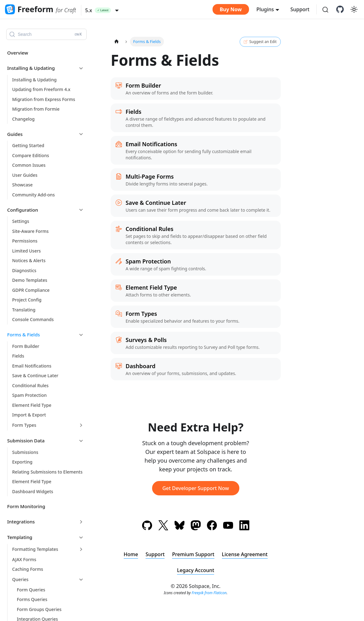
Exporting (22, 462)
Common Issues (29, 165)
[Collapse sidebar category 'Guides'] (81, 134)
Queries (20, 579)
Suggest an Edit (260, 42)
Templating (20, 537)
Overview (18, 53)
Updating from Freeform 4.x (41, 89)
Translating (24, 310)
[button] (102, 10)
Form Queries (31, 590)
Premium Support (193, 554)
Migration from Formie (36, 109)
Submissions (25, 452)
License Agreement (245, 554)
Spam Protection (29, 395)
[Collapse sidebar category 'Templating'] (81, 537)
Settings (21, 221)
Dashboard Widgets (33, 491)
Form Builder (26, 346)
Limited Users (26, 251)
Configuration (23, 210)
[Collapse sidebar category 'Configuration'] (81, 210)
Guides (15, 134)
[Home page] (117, 42)
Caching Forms (28, 569)
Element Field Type (32, 405)
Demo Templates (30, 280)
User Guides (25, 175)
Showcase (22, 185)
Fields (18, 356)
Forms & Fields (24, 335)
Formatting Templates (35, 549)
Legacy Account (196, 570)
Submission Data (26, 440)
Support (300, 9)
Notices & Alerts (29, 260)
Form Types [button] (24, 425)
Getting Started (28, 145)
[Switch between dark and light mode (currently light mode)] (354, 9)
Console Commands (33, 319)
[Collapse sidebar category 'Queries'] (81, 580)
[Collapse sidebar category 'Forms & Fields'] (81, 335)
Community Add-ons (34, 195)
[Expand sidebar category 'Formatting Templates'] (81, 549)
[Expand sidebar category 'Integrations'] (81, 522)
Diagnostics (24, 270)
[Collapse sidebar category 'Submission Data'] (81, 441)
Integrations (21, 522)
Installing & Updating (31, 68)
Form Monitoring (26, 506)
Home (131, 554)
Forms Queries (32, 599)
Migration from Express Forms (44, 99)
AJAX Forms (24, 559)
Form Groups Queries (39, 609)
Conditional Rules (30, 385)
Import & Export (29, 415)
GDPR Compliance (31, 290)
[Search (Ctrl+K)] (325, 10)
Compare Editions (31, 155)
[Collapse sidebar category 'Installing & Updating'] (81, 68)
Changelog (23, 119)
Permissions (25, 241)
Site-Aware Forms (30, 231)
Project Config (27, 300)
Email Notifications (32, 366)
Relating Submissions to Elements (47, 472)
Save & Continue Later (35, 375)
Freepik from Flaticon (209, 593)
